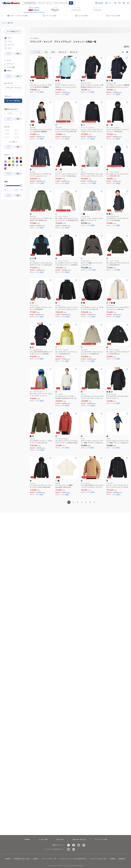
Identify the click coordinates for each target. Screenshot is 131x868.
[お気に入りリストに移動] (120, 3)
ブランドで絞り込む (13, 101)
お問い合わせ (60, 839)
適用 (18, 54)
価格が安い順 (62, 52)
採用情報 (122, 859)
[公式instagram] (79, 845)
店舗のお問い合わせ (79, 839)
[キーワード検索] (71, 3)
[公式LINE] (74, 849)
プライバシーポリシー (49, 859)
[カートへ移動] (124, 3)
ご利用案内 (27, 839)
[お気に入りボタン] (51, 58)
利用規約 (8, 859)
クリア (9, 54)
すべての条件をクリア (13, 32)
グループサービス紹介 (101, 839)
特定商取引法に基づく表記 (22, 859)
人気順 (46, 52)
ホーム (4, 23)
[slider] (5, 186)
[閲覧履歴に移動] (115, 3)
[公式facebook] (74, 845)
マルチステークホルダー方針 (98, 859)
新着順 (53, 52)
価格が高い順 (74, 52)
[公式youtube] (84, 845)
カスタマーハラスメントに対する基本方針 (73, 859)
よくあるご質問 (43, 839)
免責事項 (35, 859)
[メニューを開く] (128, 3)
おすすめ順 (36, 52)
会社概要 (112, 859)
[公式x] (68, 845)
